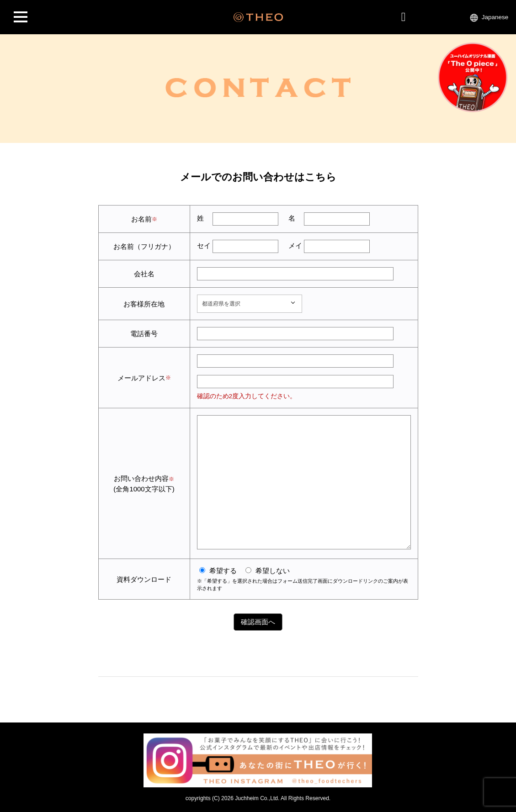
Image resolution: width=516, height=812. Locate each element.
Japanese (495, 17)
